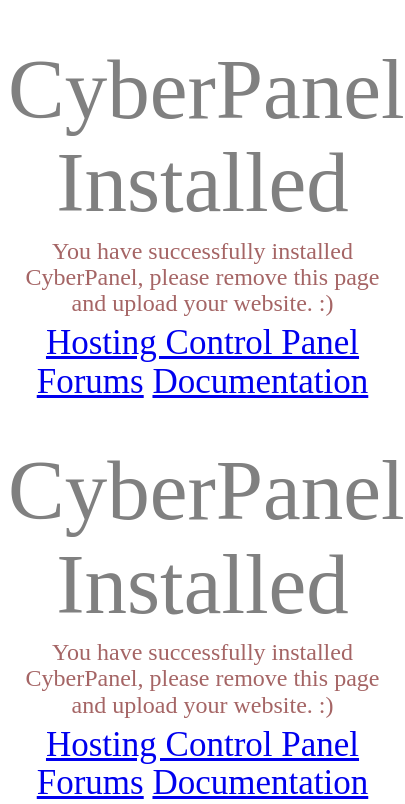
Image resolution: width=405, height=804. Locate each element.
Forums (90, 381)
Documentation (260, 381)
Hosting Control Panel (202, 342)
